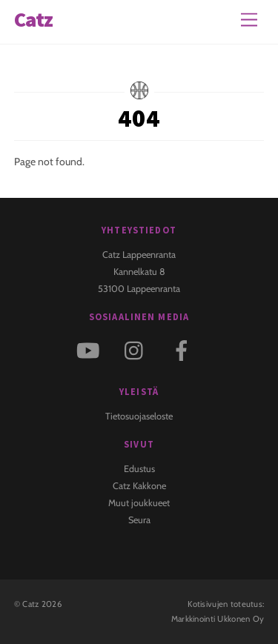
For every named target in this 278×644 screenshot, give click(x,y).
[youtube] (91, 349)
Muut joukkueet (139, 503)
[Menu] (249, 20)
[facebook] (184, 349)
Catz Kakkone (139, 486)
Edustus (139, 469)
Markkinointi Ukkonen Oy (218, 619)
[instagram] (138, 349)
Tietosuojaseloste (139, 416)
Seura (139, 520)
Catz (30, 604)
